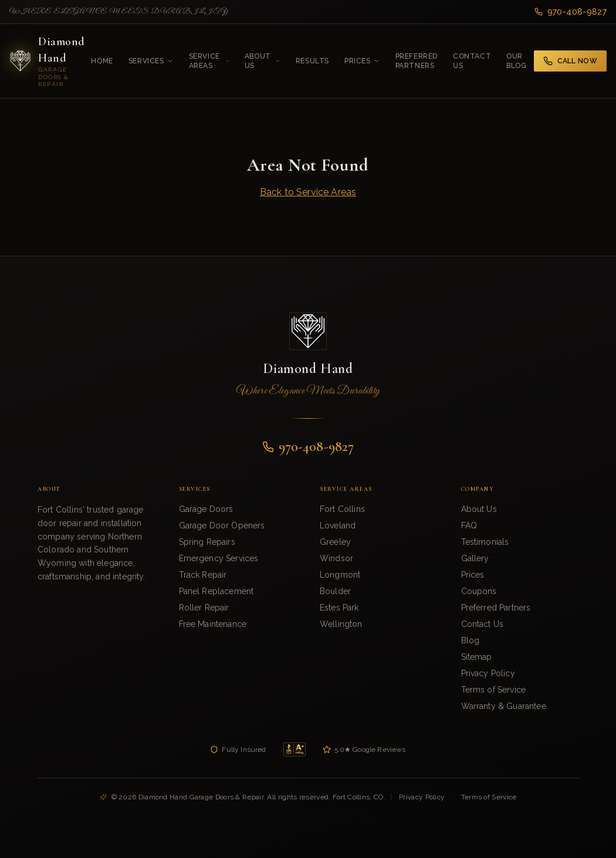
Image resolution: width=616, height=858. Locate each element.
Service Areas (209, 61)
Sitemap (477, 657)
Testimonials (485, 542)
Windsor (336, 558)
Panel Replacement (216, 591)
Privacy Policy (488, 673)
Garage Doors (206, 509)
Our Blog (516, 61)
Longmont (340, 575)
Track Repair (203, 575)
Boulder (335, 591)
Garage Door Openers (222, 525)
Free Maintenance (213, 624)
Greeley (335, 542)
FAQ (469, 525)
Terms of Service (494, 690)
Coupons (479, 591)
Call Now (570, 61)
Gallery (475, 558)
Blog (471, 640)
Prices (362, 61)
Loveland (338, 525)
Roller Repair (204, 608)
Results (312, 61)
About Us (263, 61)
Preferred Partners (417, 61)
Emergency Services (219, 558)
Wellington (341, 624)
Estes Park (339, 608)
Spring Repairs (207, 542)
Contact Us (472, 61)
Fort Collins (342, 509)
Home (102, 61)
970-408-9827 (571, 12)
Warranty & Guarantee (504, 706)
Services (151, 61)
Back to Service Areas (308, 192)
